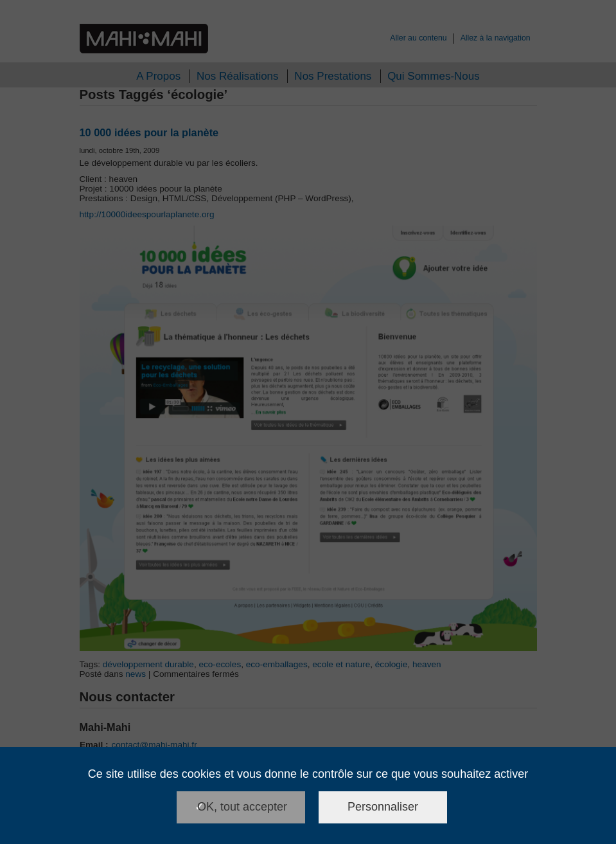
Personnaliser (383, 807)
